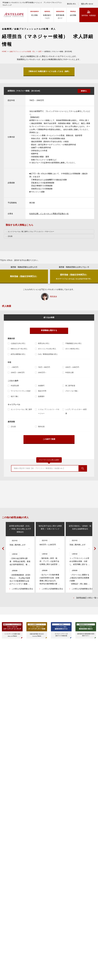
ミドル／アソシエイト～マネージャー (49, 411)
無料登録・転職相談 (89, 15)
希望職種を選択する (49, 330)
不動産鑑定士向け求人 (74, 343)
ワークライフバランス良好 (21, 391)
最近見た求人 (71, 4)
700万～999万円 (44, 367)
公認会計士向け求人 (18, 343)
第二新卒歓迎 (70, 386)
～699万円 (15, 367)
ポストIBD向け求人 (72, 349)
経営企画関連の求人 (18, 354)
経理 (40, 51)
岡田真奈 (53, 297)
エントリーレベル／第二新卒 (21, 409)
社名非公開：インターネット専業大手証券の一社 (49, 214)
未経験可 (41, 386)
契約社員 (41, 427)
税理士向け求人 (44, 343)
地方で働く (15, 396)
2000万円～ (42, 373)
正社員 (13, 427)
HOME (4, 51)
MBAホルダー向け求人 (19, 349)
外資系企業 (15, 386)
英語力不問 (42, 391)
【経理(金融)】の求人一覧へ (87, 598)
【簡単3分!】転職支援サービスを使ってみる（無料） (49, 71)
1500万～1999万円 (18, 373)
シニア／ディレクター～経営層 (76, 411)
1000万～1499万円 (72, 367)
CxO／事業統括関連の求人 (48, 354)
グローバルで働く (72, 391)
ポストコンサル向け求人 (47, 349)
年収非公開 (69, 373)
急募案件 (41, 396)
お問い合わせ (89, 4)
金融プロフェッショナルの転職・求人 (22, 51)
